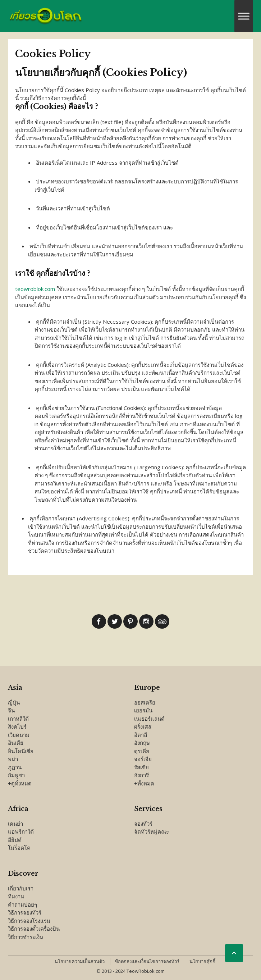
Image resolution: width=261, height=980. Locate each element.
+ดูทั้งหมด (20, 783)
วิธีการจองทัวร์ (25, 912)
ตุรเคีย (142, 751)
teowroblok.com (35, 289)
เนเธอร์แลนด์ (149, 719)
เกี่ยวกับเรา (21, 888)
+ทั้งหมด (144, 783)
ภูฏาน (15, 767)
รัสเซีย (141, 767)
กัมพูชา (16, 775)
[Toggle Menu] (244, 16)
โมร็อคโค (19, 848)
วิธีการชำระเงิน (26, 937)
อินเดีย (16, 743)
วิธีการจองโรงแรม (29, 921)
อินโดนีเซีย (21, 751)
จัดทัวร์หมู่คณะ (152, 831)
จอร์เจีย (143, 759)
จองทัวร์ (143, 824)
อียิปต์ (15, 840)
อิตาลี (141, 735)
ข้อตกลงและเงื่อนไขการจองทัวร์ (147, 961)
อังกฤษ (142, 743)
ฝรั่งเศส (143, 726)
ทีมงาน (16, 896)
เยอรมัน (143, 710)
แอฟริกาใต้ (21, 831)
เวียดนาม (19, 735)
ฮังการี (141, 775)
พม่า (13, 759)
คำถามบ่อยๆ (22, 904)
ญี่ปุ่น (14, 702)
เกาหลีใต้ (18, 719)
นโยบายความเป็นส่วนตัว (80, 961)
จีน (11, 710)
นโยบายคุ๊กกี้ (202, 961)
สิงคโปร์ (17, 726)
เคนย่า (15, 824)
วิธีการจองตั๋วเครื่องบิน (34, 929)
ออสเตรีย (145, 702)
